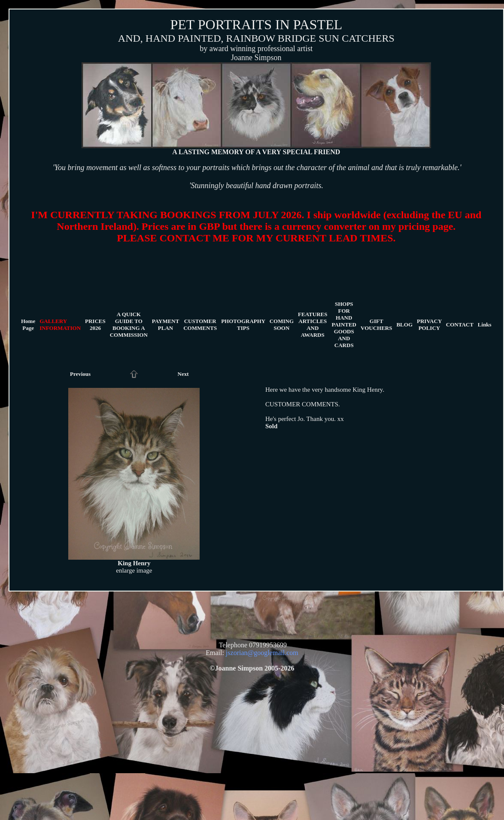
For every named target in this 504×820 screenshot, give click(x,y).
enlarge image (134, 570)
